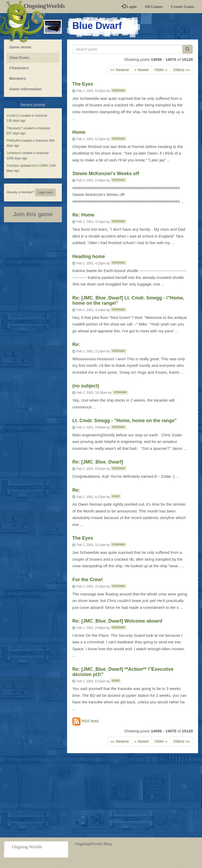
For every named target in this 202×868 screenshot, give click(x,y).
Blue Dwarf (97, 26)
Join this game (33, 214)
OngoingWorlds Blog (93, 844)
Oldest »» (181, 70)
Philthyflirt (13, 141)
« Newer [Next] (142, 70)
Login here (45, 193)
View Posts (19, 58)
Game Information (25, 89)
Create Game (183, 6)
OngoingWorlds (46, 6)
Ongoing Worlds (27, 847)
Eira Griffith (40, 166)
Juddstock (14, 153)
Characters (19, 68)
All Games (154, 6)
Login (129, 6)
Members (17, 78)
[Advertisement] (101, 795)
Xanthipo (13, 166)
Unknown (118, 90)
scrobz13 (13, 116)
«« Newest (120, 70)
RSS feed (85, 721)
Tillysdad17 (14, 128)
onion (116, 496)
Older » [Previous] (161, 70)
